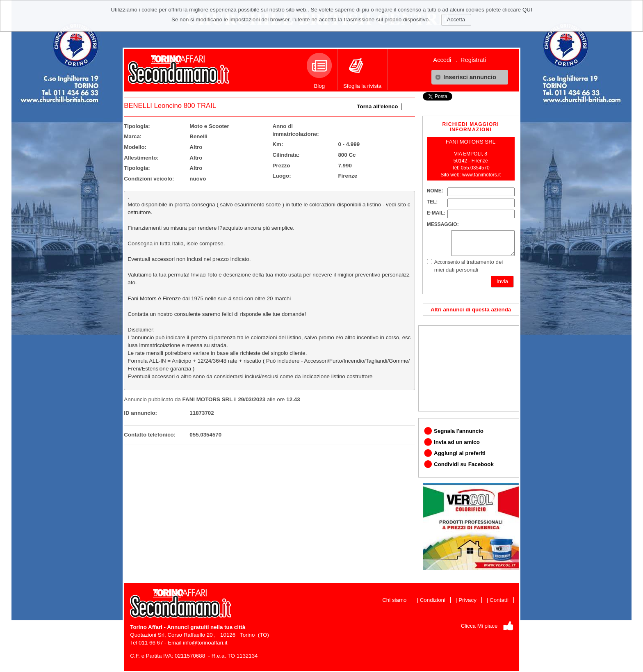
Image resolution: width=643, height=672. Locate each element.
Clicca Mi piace (479, 626)
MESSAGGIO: (443, 224)
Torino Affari (146, 627)
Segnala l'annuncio (459, 431)
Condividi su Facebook (464, 464)
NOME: (435, 191)
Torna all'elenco (377, 106)
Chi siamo (394, 600)
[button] (470, 77)
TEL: (432, 202)
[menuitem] (445, 60)
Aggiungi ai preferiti (460, 453)
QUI (527, 10)
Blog (319, 71)
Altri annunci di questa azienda (471, 310)
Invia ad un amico (457, 442)
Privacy (467, 600)
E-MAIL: (436, 213)
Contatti (499, 600)
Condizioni (433, 600)
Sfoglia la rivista (362, 71)
